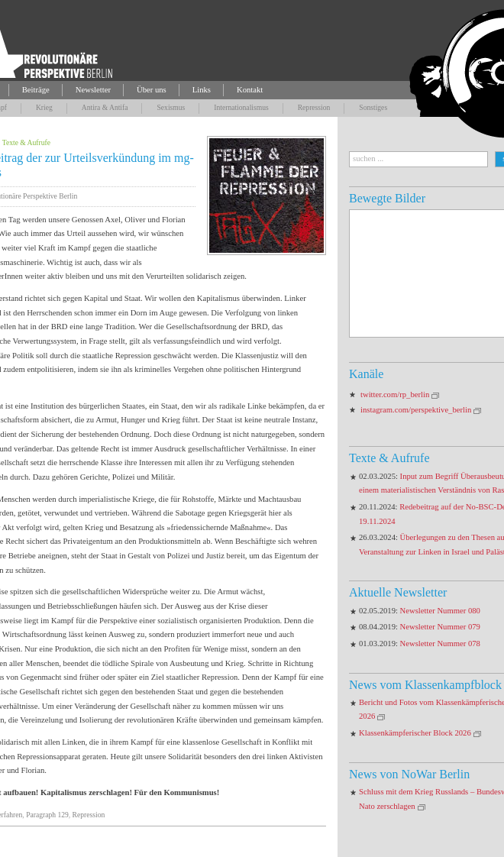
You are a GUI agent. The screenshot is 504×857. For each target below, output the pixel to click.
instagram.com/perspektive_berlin (416, 410)
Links (202, 90)
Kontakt (250, 90)
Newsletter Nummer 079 (440, 627)
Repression (314, 107)
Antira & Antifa (105, 107)
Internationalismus (241, 107)
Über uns (152, 90)
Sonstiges (373, 107)
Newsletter (93, 90)
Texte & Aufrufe (26, 142)
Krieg (44, 107)
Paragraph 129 (47, 815)
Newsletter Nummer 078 (440, 644)
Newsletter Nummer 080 (440, 611)
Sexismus (171, 107)
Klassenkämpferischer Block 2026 (415, 733)
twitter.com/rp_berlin (395, 395)
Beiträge (36, 90)
